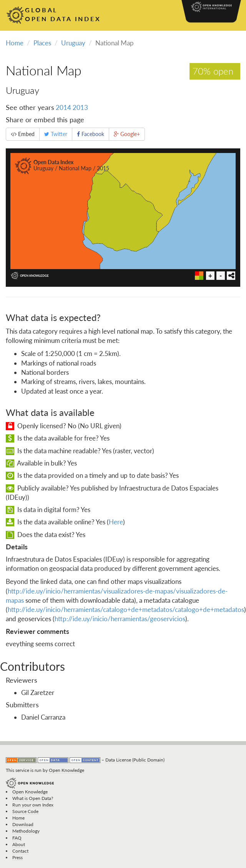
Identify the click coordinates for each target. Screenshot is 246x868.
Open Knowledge (66, 770)
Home (15, 43)
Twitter (56, 134)
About (19, 844)
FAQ (17, 838)
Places (42, 43)
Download (23, 824)
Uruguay (73, 43)
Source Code (25, 811)
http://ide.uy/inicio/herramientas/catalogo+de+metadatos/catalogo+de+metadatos (126, 609)
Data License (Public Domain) (135, 760)
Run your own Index (33, 805)
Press (17, 857)
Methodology (26, 831)
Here (116, 522)
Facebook (91, 134)
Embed (23, 134)
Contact (20, 851)
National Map (44, 70)
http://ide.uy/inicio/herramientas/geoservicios (120, 619)
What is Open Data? (33, 798)
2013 (80, 107)
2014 (63, 107)
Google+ (127, 134)
